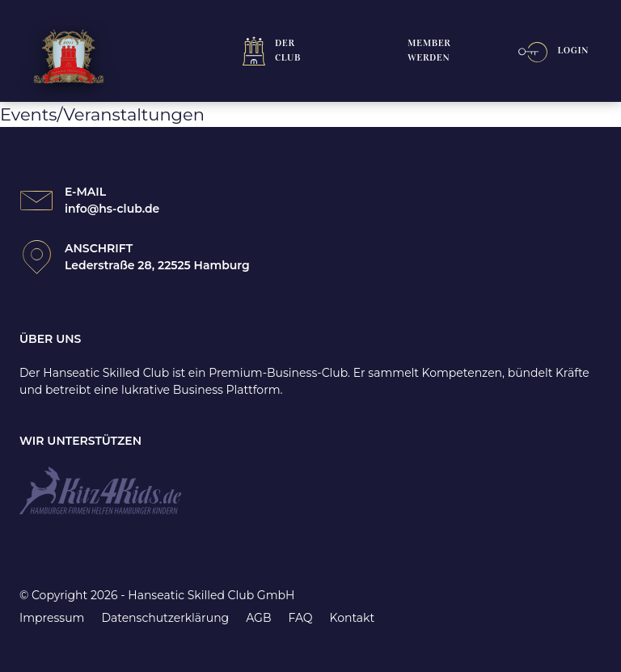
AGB (258, 618)
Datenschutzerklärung (165, 618)
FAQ (300, 618)
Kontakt (353, 618)
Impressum (52, 618)
